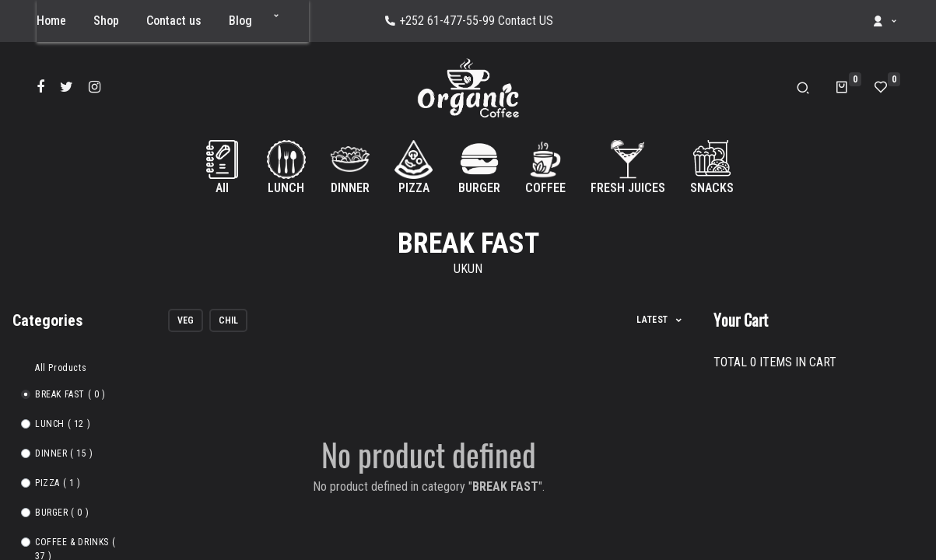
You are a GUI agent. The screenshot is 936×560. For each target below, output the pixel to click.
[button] (276, 16)
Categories (47, 320)
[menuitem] (51, 21)
